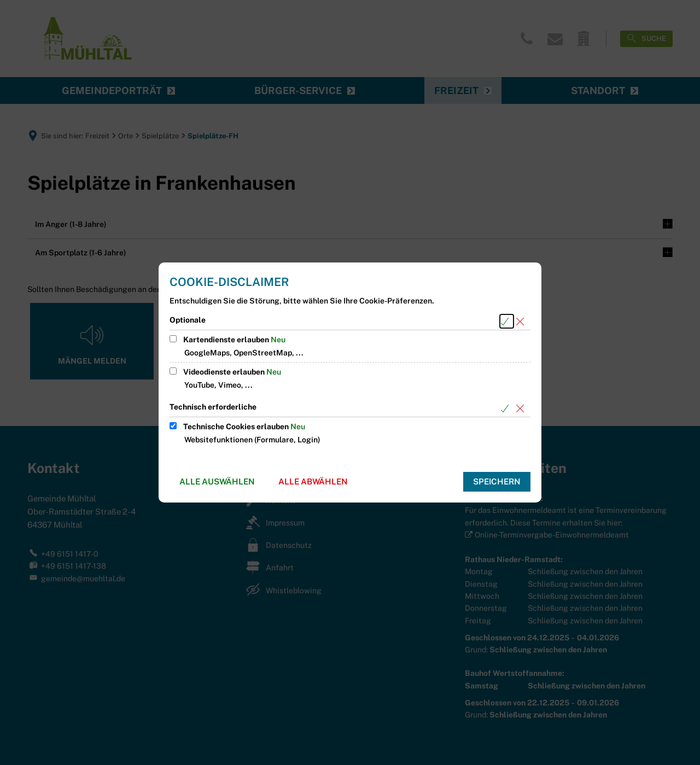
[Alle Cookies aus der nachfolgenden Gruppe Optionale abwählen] (522, 321)
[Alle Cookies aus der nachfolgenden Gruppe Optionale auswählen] (507, 321)
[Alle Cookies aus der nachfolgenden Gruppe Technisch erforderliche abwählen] (522, 408)
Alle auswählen (217, 481)
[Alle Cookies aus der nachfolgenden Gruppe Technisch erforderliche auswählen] (507, 408)
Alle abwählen (313, 481)
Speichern (497, 481)
